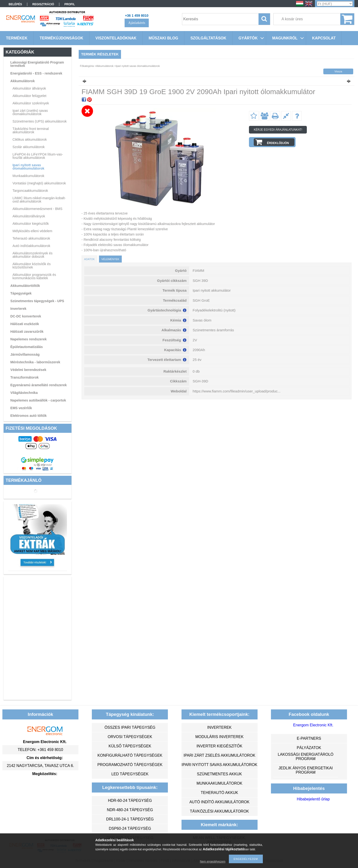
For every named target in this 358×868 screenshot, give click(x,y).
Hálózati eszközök (25, 324)
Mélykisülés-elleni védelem (32, 231)
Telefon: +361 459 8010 (40, 750)
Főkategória (87, 66)
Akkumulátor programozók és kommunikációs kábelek (34, 276)
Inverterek (18, 309)
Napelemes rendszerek (28, 339)
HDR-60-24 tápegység (130, 801)
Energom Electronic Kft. (313, 725)
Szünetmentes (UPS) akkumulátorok (39, 121)
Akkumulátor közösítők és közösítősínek (32, 266)
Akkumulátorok (22, 81)
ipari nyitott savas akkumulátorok (219, 765)
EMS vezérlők (21, 408)
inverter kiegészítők (220, 746)
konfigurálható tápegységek (130, 755)
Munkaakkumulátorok (28, 176)
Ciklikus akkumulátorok (30, 139)
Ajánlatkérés (137, 23)
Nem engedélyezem (213, 862)
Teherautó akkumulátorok (31, 238)
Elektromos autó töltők (28, 416)
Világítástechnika (24, 393)
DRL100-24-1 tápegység (130, 819)
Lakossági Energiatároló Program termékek (37, 64)
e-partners (309, 738)
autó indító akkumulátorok (219, 802)
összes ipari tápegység (130, 727)
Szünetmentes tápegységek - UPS (37, 301)
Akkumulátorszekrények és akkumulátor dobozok (32, 255)
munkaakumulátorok (220, 783)
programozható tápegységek (130, 765)
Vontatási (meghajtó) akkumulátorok (39, 183)
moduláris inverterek (220, 737)
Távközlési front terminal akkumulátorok (31, 130)
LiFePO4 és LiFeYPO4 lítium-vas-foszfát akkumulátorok (38, 156)
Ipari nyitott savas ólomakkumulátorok (28, 167)
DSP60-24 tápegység (130, 828)
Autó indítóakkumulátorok (31, 246)
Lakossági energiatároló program (306, 757)
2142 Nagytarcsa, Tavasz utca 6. (40, 766)
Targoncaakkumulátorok (30, 191)
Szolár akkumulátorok (29, 147)
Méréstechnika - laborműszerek (35, 362)
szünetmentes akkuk (219, 774)
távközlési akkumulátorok (219, 811)
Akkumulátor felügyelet (29, 96)
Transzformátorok (24, 377)
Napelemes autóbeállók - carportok (38, 400)
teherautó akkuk (219, 793)
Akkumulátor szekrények (31, 103)
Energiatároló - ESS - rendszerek (36, 73)
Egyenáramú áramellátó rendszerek (39, 385)
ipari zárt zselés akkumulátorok (219, 755)
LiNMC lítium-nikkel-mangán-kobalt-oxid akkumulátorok (39, 200)
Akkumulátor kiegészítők (31, 224)
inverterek (220, 727)
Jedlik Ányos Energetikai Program (306, 770)
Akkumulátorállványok (29, 216)
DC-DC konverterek (26, 316)
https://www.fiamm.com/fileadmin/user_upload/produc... (237, 391)
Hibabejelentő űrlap (313, 799)
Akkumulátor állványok (29, 88)
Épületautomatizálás (26, 347)
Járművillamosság (25, 354)
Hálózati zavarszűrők (27, 332)
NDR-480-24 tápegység (130, 810)
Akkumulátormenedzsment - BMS (37, 209)
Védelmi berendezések (28, 370)
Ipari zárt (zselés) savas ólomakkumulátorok (30, 112)
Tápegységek (21, 293)
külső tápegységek (130, 746)
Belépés (15, 4)
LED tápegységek (130, 774)
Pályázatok (309, 748)
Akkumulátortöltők (25, 286)
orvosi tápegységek (130, 737)
